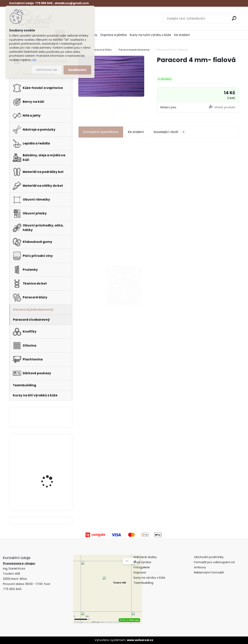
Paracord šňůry (102, 50)
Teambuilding (143, 583)
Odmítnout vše (47, 70)
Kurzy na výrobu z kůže (149, 578)
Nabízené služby (145, 557)
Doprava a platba (114, 35)
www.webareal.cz (140, 640)
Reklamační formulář (209, 572)
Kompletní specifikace (101, 132)
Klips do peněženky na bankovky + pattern (50, 452)
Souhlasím (77, 70)
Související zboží (170, 132)
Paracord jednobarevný (134, 50)
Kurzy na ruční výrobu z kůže (150, 35)
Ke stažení (182, 35)
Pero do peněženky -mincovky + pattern (49, 486)
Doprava (140, 572)
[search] (234, 18)
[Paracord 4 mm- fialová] (111, 76)
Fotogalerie (142, 567)
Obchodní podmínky (209, 557)
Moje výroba (142, 562)
